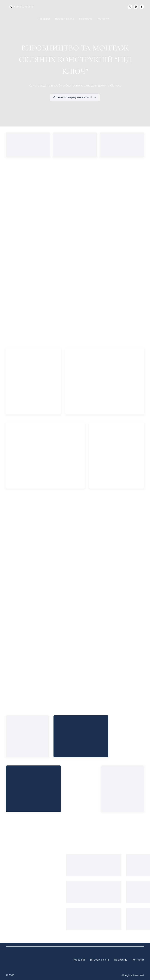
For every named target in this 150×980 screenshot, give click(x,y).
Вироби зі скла (65, 19)
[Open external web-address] (74, 923)
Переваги (44, 19)
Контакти (103, 19)
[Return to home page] (75, 7)
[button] (21, 7)
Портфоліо (86, 19)
